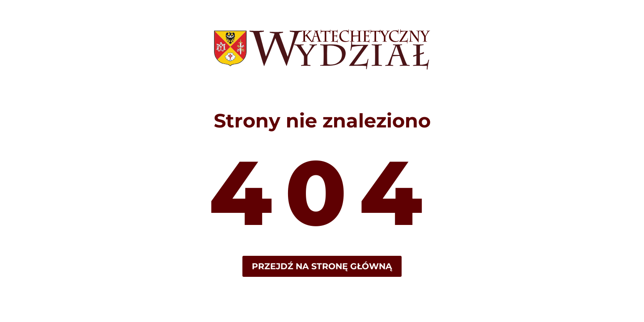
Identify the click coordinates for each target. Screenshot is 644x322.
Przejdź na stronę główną (322, 266)
